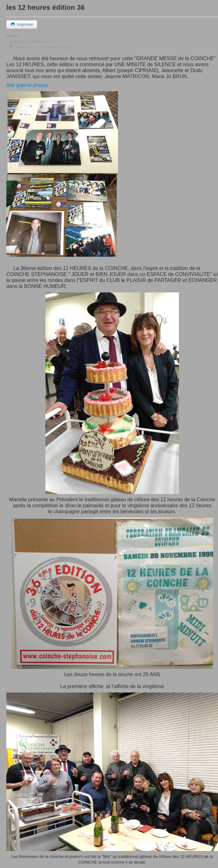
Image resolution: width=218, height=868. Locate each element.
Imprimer (22, 24)
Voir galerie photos (27, 85)
